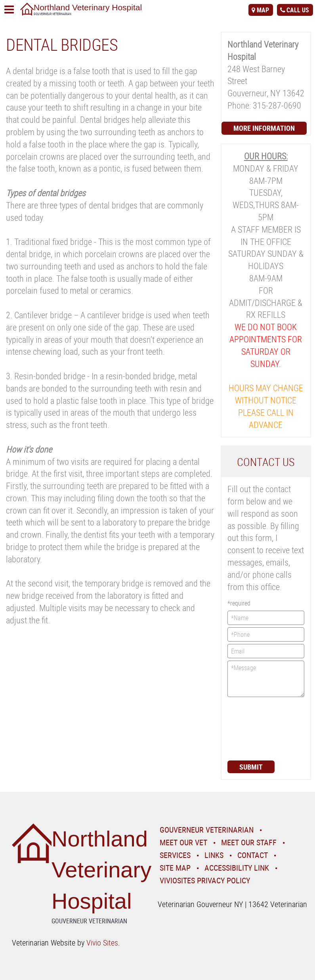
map (263, 10)
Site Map (175, 868)
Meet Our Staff (249, 842)
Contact (253, 855)
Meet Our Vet (183, 842)
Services (175, 855)
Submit (251, 767)
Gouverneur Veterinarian (207, 830)
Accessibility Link (237, 868)
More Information (264, 128)
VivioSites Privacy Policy (205, 880)
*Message (266, 679)
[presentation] (260, 728)
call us (298, 10)
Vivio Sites (102, 943)
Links (214, 855)
